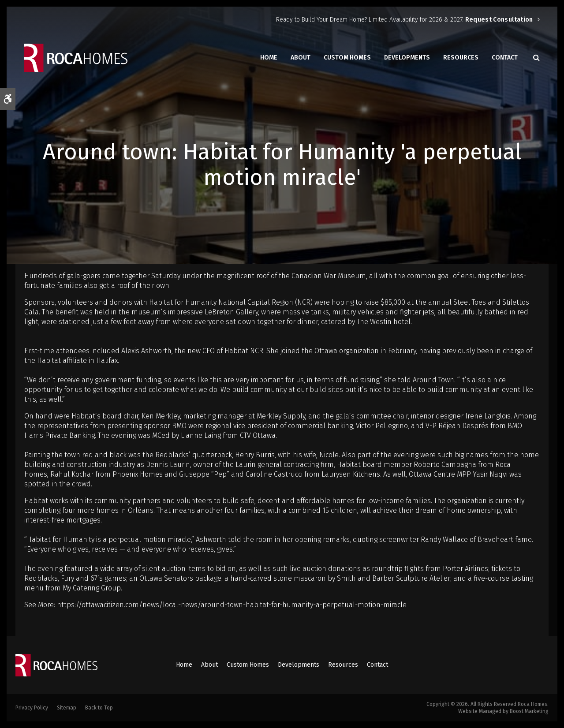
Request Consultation (499, 20)
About (301, 58)
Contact (505, 58)
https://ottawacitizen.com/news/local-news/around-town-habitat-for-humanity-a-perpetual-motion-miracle (232, 605)
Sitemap (67, 708)
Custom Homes (347, 58)
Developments (407, 58)
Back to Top (99, 708)
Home (269, 58)
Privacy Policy (32, 708)
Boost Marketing (529, 711)
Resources (461, 58)
